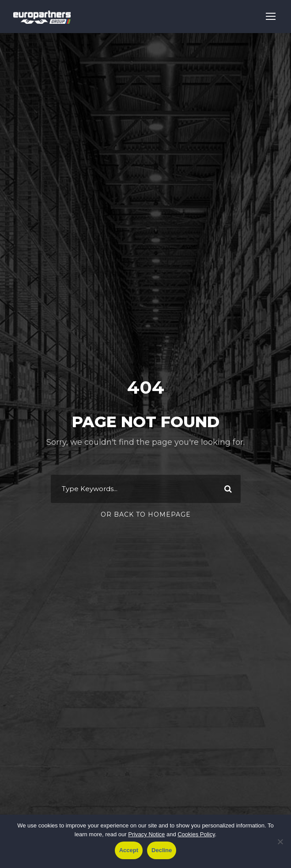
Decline (162, 850)
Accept (129, 850)
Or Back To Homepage (146, 514)
